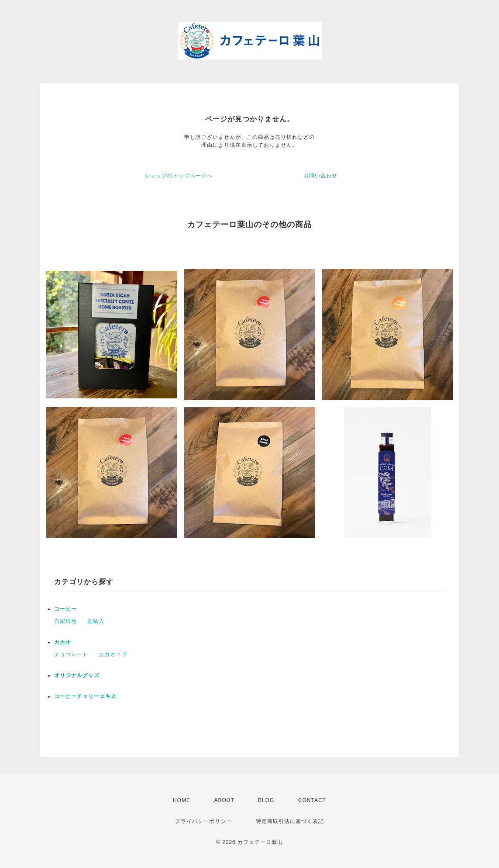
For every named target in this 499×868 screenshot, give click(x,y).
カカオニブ (113, 654)
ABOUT (224, 800)
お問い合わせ (320, 176)
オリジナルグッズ (77, 675)
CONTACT (312, 800)
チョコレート (71, 654)
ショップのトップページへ (179, 176)
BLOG (266, 800)
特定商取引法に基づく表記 (290, 821)
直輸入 (96, 621)
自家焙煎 (65, 621)
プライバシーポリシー (203, 821)
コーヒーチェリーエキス (85, 696)
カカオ (63, 642)
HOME (182, 800)
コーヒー (65, 609)
